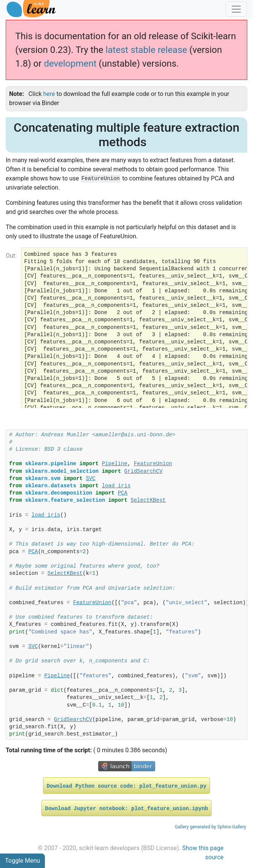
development (70, 64)
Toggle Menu (22, 861)
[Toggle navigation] (236, 9)
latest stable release (146, 50)
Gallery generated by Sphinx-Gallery (210, 827)
